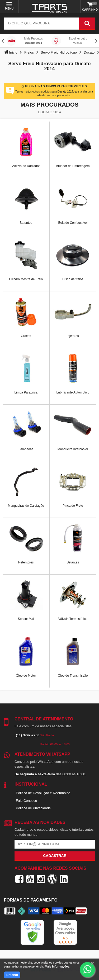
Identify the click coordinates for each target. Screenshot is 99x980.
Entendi (12, 975)
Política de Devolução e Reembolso (43, 793)
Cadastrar (55, 856)
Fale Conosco (26, 801)
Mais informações (57, 966)
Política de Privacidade (33, 808)
